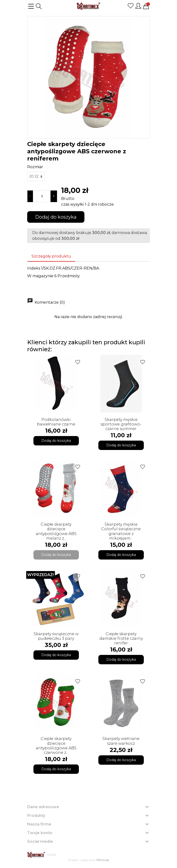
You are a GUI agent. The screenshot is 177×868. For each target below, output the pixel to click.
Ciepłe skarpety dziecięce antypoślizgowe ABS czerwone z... (56, 746)
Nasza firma (39, 824)
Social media (40, 841)
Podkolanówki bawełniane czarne (56, 422)
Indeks (34, 268)
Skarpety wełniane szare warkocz (121, 741)
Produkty (36, 816)
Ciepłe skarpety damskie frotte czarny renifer (121, 638)
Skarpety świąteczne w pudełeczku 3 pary (56, 636)
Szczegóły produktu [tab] (51, 256)
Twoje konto (40, 833)
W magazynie (40, 276)
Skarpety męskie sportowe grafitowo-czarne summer (121, 424)
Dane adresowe (43, 807)
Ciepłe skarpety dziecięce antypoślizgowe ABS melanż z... (56, 531)
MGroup (103, 860)
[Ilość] (42, 196)
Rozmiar (35, 167)
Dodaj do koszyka (56, 217)
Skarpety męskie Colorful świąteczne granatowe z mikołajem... (121, 531)
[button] (39, 6)
